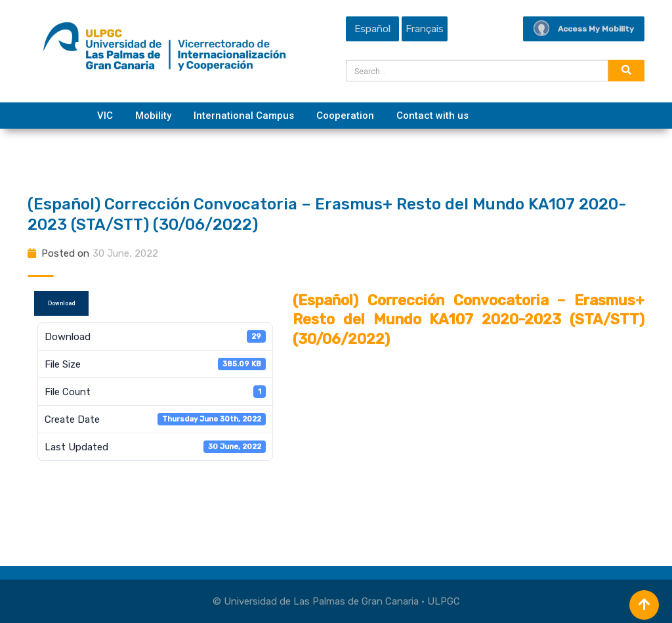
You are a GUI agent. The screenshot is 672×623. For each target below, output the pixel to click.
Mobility (153, 116)
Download (61, 303)
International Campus (244, 116)
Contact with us (432, 116)
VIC (105, 116)
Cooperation (345, 116)
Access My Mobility (584, 29)
